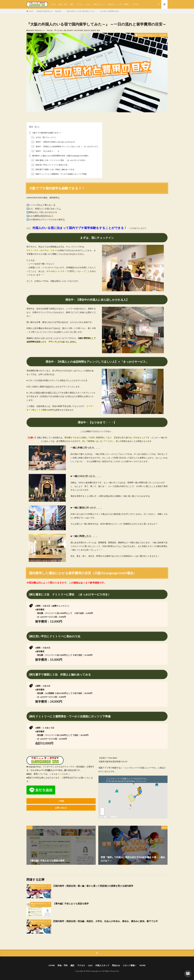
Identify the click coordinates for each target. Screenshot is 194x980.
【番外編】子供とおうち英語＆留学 (71, 904)
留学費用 (80, 30)
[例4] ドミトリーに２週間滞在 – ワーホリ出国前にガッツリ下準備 (59, 174)
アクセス (80, 4)
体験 (65, 30)
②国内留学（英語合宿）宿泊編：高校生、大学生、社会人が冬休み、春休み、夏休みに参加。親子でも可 (105, 921)
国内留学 (70, 30)
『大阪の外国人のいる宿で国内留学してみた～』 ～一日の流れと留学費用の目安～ (92, 11)
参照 (59, 774)
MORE (135, 4)
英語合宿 (87, 30)
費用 (98, 30)
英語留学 (93, 30)
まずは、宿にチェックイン (44, 137)
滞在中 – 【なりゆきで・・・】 (45, 151)
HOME (53, 4)
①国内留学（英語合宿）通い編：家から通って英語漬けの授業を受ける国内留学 (93, 886)
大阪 (75, 30)
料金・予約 (63, 4)
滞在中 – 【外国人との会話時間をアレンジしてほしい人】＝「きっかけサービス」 (65, 146)
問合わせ (111, 4)
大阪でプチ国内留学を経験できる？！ (45, 133)
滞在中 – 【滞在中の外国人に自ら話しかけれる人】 (53, 142)
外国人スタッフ (99, 4)
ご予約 (61, 801)
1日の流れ (59, 30)
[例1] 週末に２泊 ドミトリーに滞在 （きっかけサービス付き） (59, 160)
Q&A (88, 4)
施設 (72, 4)
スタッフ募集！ (124, 4)
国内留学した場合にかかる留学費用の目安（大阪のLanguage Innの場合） (59, 156)
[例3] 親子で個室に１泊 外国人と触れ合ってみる (53, 169)
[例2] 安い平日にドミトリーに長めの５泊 (50, 165)
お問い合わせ (61, 808)
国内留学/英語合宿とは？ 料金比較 (49, 11)
